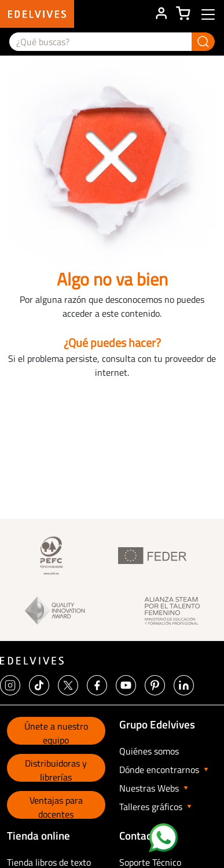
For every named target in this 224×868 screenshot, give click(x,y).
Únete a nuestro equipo (56, 732)
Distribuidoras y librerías (56, 769)
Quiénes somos (149, 751)
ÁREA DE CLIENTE (161, 14)
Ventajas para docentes (56, 806)
